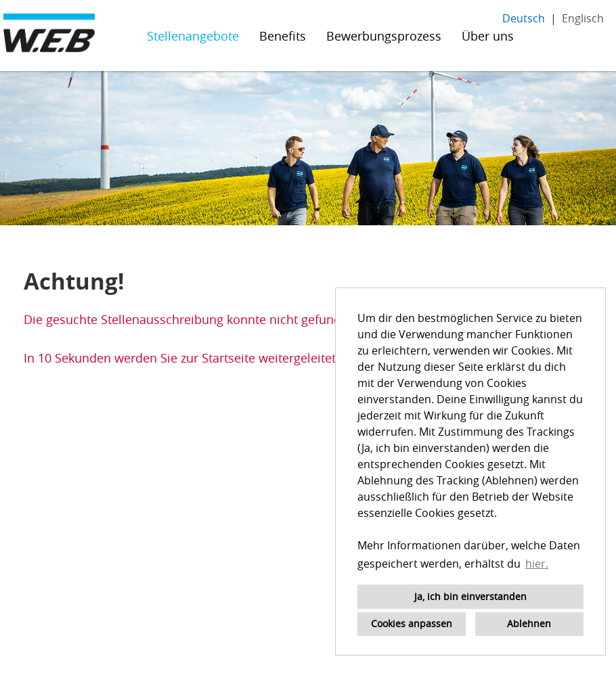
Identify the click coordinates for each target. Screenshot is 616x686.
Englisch (583, 18)
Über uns (488, 36)
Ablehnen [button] (529, 623)
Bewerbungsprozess (384, 36)
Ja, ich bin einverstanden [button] (470, 596)
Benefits (283, 36)
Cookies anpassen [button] (412, 623)
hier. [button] (537, 564)
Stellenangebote (193, 36)
